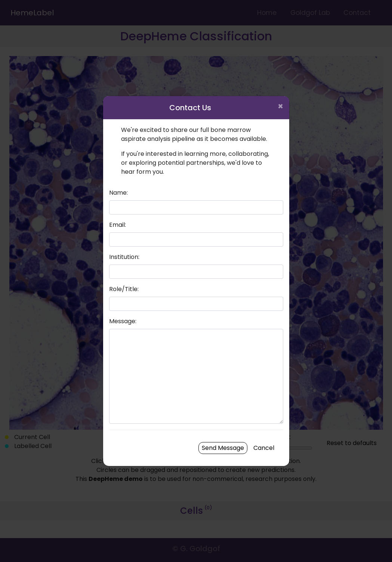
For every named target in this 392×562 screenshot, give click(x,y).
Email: (118, 225)
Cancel (264, 448)
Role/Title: (124, 289)
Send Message (223, 448)
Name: (118, 193)
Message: (123, 321)
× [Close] (280, 106)
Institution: (124, 257)
